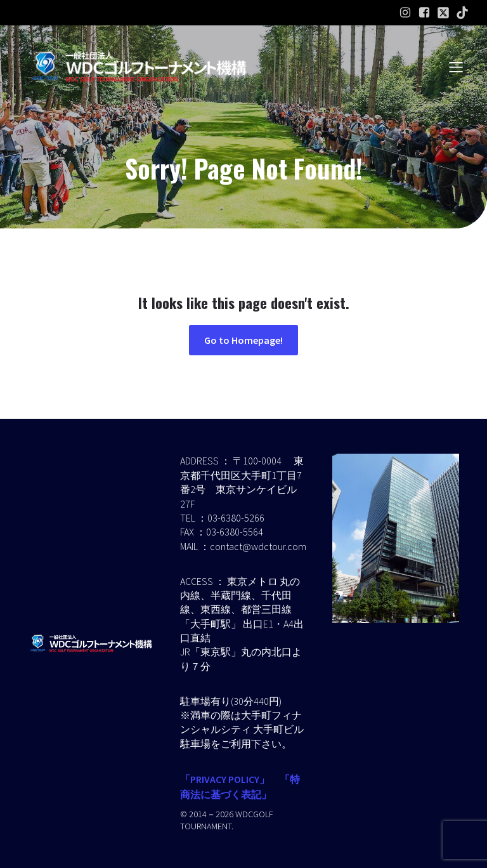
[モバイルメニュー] (456, 67)
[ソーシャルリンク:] (443, 13)
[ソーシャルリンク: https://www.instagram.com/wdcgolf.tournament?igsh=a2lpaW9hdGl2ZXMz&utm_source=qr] (405, 13)
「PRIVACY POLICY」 (225, 779)
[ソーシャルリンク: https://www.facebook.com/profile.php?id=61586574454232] (424, 13)
